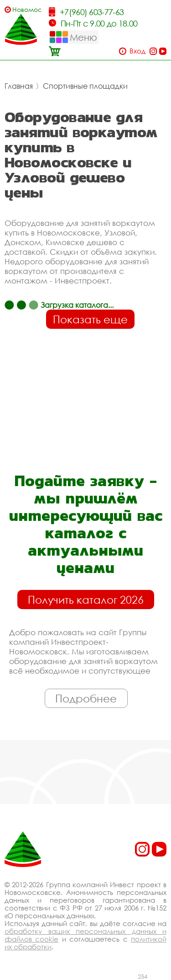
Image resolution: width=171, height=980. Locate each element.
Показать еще (90, 319)
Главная (19, 86)
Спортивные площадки (85, 86)
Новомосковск (27, 9)
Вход (137, 51)
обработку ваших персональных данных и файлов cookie (85, 935)
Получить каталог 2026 (86, 600)
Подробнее (86, 698)
